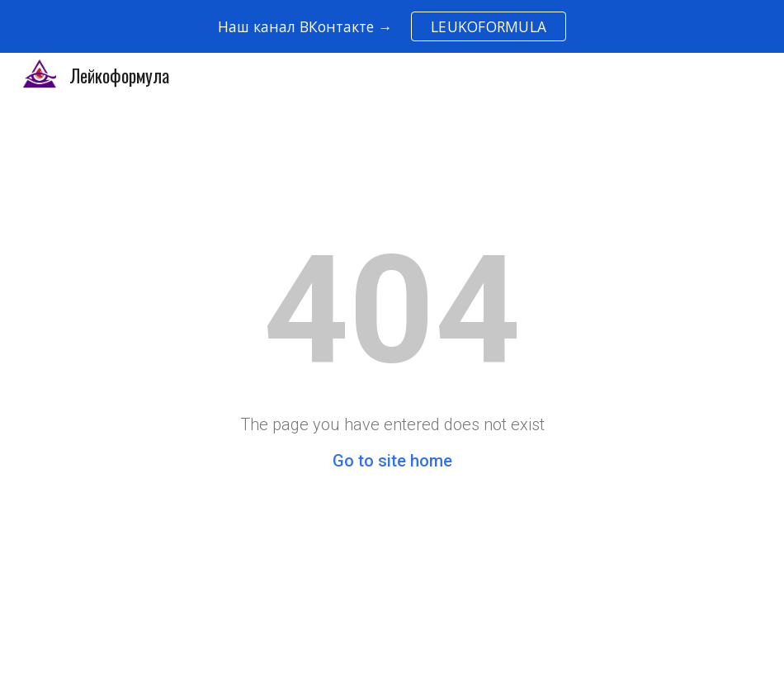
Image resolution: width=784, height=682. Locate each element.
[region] (392, 26)
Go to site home (392, 461)
